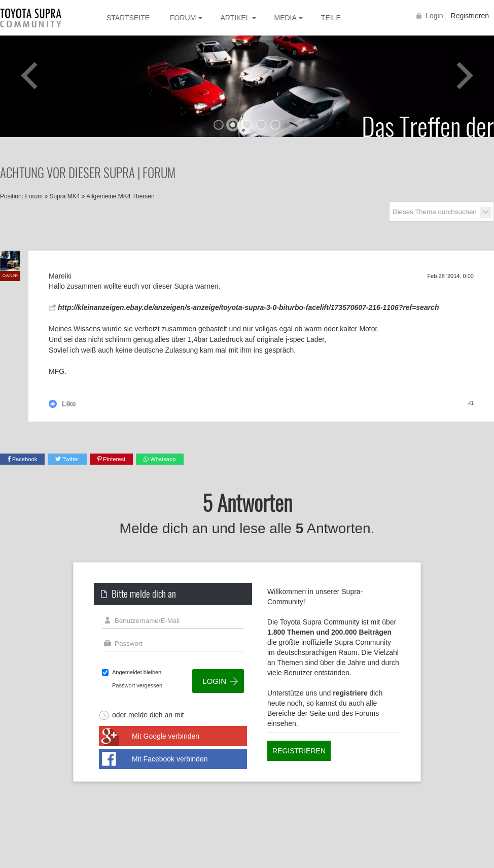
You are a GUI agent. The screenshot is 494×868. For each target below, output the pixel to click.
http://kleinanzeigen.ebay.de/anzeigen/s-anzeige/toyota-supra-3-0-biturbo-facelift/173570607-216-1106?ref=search (248, 307)
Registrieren (470, 16)
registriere (350, 693)
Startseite (128, 18)
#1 (471, 403)
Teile (331, 18)
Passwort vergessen (137, 685)
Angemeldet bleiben (137, 672)
